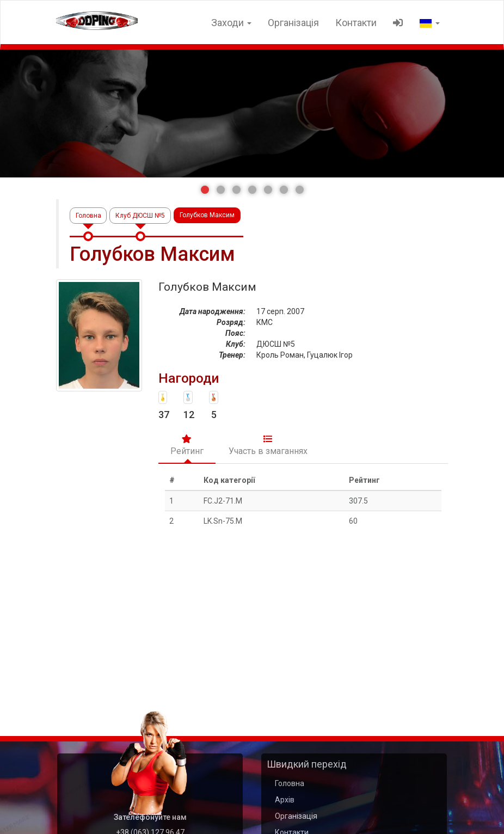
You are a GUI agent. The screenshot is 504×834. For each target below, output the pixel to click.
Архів (285, 800)
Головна (88, 215)
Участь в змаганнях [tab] (268, 445)
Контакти (356, 23)
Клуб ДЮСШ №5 (141, 215)
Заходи (231, 23)
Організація (293, 23)
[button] (205, 190)
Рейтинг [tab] (187, 445)
